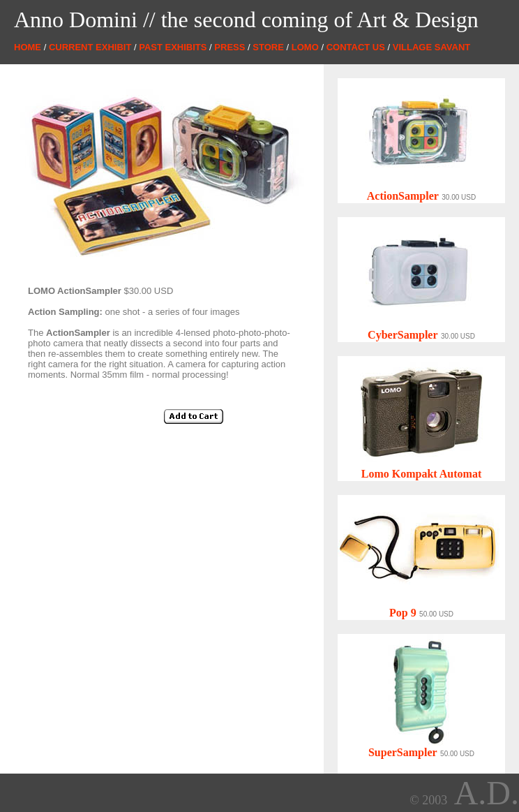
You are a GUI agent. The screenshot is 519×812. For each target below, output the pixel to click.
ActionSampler (403, 196)
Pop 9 (403, 613)
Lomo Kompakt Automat (421, 474)
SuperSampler (403, 752)
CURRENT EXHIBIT (90, 47)
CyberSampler (403, 335)
